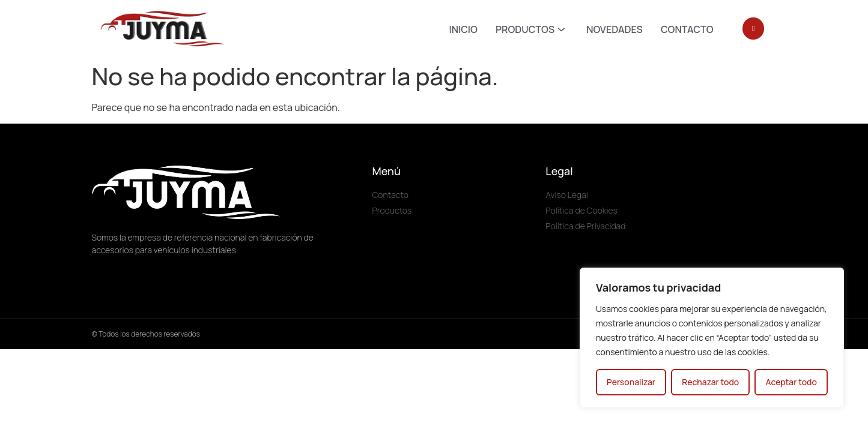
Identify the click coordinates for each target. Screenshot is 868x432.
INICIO (463, 29)
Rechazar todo (710, 382)
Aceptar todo (791, 382)
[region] (712, 338)
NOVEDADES (615, 29)
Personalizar (631, 382)
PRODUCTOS (530, 29)
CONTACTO (687, 29)
